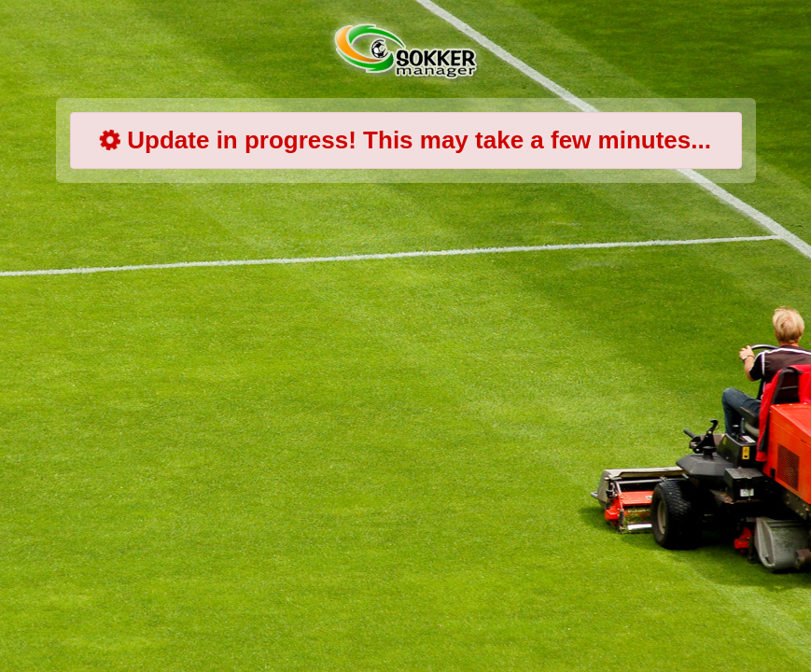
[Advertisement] (420, 345)
